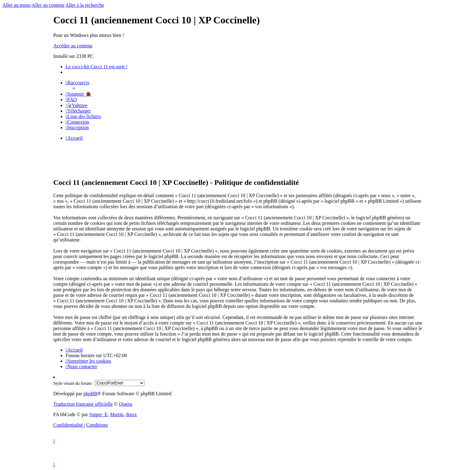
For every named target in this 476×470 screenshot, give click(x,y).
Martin (117, 414)
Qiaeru (126, 404)
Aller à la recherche (85, 5)
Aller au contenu (48, 5)
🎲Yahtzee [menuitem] (77, 105)
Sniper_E (99, 414)
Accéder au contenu (73, 46)
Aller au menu (17, 5)
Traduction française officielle (83, 404)
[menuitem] (79, 94)
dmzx (131, 414)
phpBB (90, 394)
